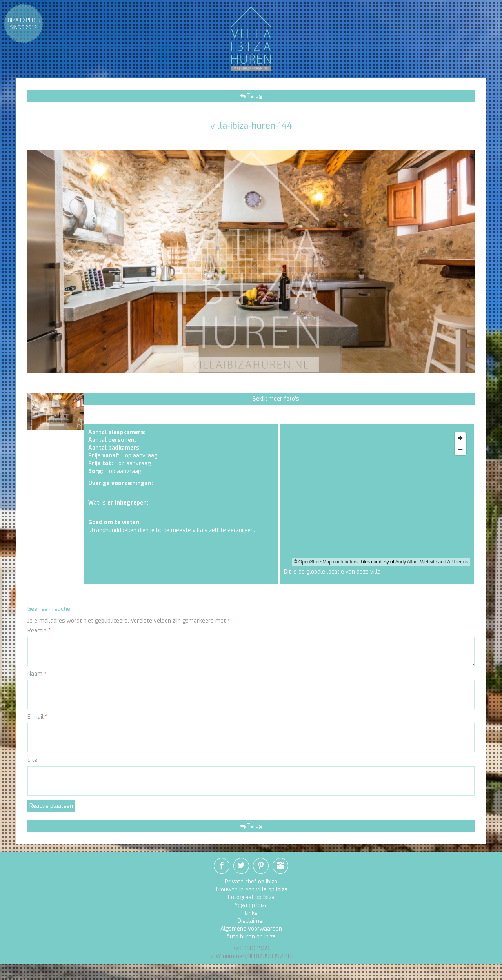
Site (32, 760)
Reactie (39, 631)
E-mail (37, 717)
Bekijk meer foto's (276, 399)
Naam (37, 674)
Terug (254, 96)
